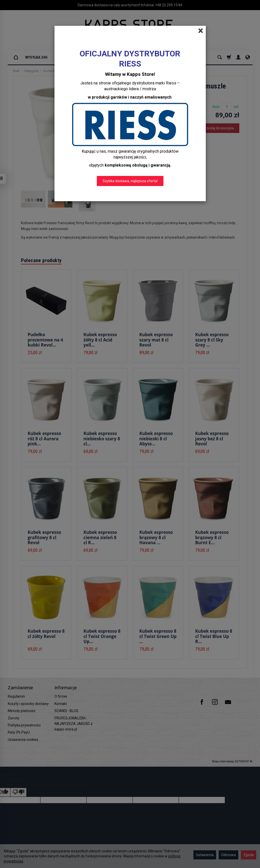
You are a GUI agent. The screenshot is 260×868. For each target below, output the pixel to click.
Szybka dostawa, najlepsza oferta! (130, 181)
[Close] (201, 31)
